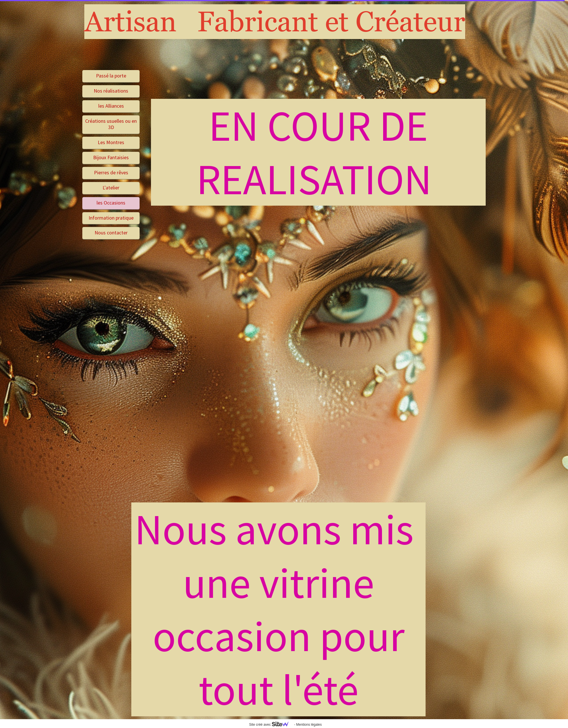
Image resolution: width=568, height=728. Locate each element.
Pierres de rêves (111, 172)
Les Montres (111, 142)
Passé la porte (111, 76)
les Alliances (111, 106)
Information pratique (111, 218)
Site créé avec (271, 725)
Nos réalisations (111, 91)
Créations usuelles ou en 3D (111, 124)
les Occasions (111, 203)
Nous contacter (111, 233)
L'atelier (111, 188)
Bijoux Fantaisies (111, 157)
